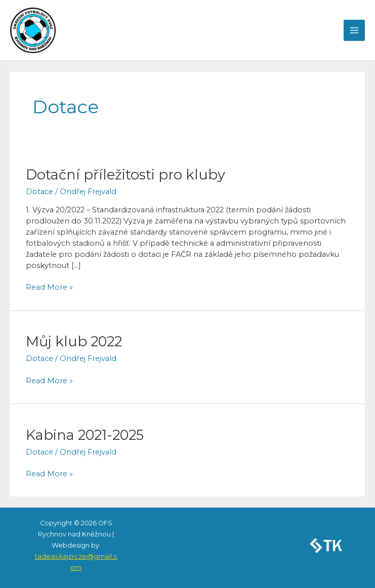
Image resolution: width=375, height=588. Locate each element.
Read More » (49, 287)
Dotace (39, 192)
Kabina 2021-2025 (85, 435)
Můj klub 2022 (74, 342)
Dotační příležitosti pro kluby (126, 175)
